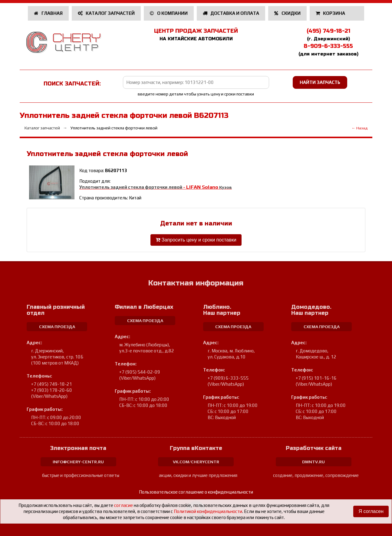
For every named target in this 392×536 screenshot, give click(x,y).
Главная (48, 13)
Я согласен (371, 511)
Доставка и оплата (231, 13)
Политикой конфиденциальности (208, 511)
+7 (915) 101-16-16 (316, 378)
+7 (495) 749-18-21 (52, 384)
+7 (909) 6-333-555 (228, 378)
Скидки (287, 13)
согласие (124, 505)
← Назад (359, 128)
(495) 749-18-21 (328, 31)
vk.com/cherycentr (196, 462)
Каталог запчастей (106, 13)
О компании (169, 13)
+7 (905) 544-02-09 (140, 372)
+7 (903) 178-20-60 (52, 390)
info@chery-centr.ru (78, 462)
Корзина (331, 13)
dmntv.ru (313, 462)
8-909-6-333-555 (328, 46)
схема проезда (57, 327)
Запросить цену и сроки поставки (196, 240)
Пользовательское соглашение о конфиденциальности (196, 492)
